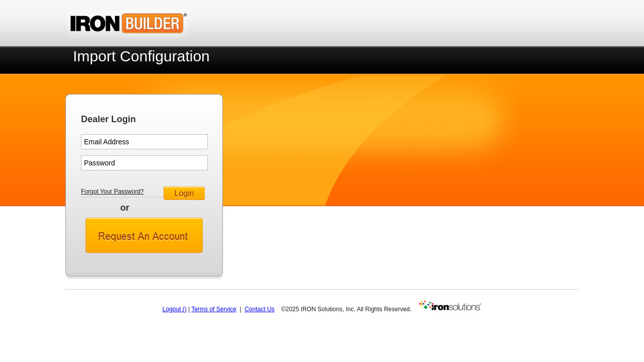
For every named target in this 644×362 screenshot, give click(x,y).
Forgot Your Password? (112, 192)
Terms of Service (214, 309)
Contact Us (259, 309)
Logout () (175, 309)
